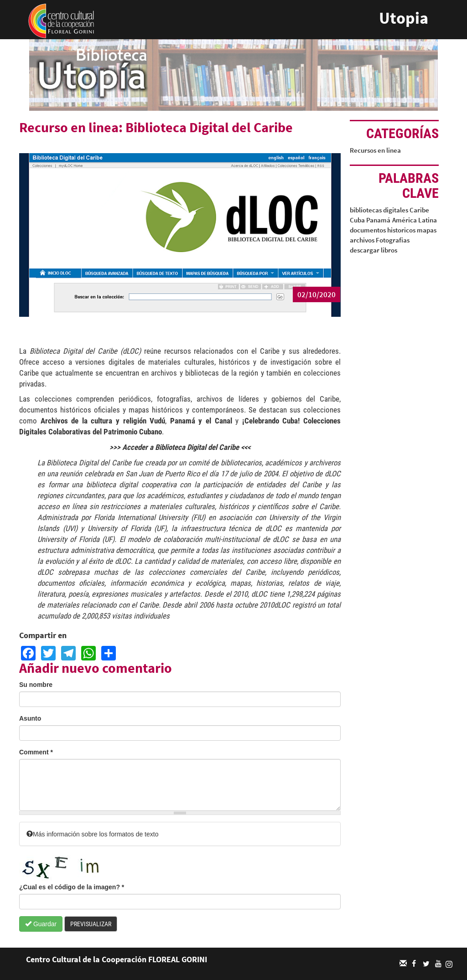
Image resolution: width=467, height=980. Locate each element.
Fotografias (393, 240)
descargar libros (374, 250)
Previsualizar (91, 924)
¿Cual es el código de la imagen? (72, 887)
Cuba (357, 220)
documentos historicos (383, 230)
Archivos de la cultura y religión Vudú (103, 421)
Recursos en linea (375, 150)
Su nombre (36, 685)
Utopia (404, 18)
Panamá (378, 220)
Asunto (30, 718)
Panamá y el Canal (201, 421)
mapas (427, 230)
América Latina (415, 220)
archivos (362, 240)
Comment (36, 752)
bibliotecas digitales (379, 210)
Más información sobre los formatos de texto (92, 834)
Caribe (419, 210)
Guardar (41, 924)
